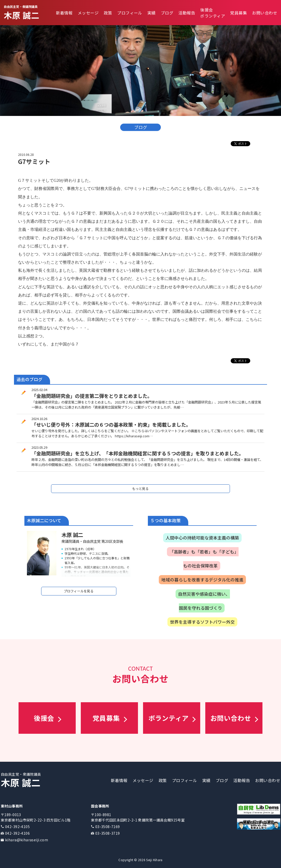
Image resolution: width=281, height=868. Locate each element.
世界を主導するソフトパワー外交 (202, 622)
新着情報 (64, 13)
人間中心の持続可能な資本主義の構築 (202, 538)
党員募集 (239, 13)
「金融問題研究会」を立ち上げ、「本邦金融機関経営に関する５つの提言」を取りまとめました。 (138, 453)
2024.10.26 (39, 419)
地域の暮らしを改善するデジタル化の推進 (202, 580)
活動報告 (187, 13)
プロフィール (130, 13)
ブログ (167, 13)
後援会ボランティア (213, 13)
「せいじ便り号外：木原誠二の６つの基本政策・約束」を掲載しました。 (111, 425)
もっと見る (140, 489)
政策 (108, 13)
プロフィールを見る (79, 591)
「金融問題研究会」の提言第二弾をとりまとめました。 (92, 396)
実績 (152, 13)
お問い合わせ (265, 13)
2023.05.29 (39, 447)
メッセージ (88, 13)
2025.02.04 (39, 390)
